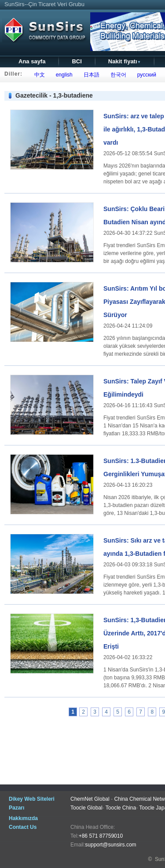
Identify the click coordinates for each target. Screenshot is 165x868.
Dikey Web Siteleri (32, 799)
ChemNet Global (90, 799)
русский (145, 75)
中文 (38, 75)
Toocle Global (86, 808)
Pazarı (16, 808)
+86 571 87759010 (101, 836)
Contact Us (23, 827)
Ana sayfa (32, 61)
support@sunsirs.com (110, 845)
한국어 (117, 75)
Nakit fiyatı (125, 61)
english (63, 75)
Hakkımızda (23, 818)
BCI (77, 61)
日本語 (90, 75)
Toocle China (121, 808)
